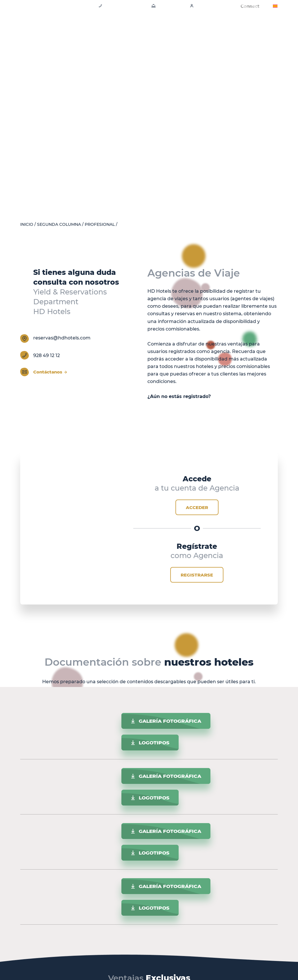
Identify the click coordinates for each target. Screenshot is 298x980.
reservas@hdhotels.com (62, 338)
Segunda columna (59, 225)
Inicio (27, 225)
